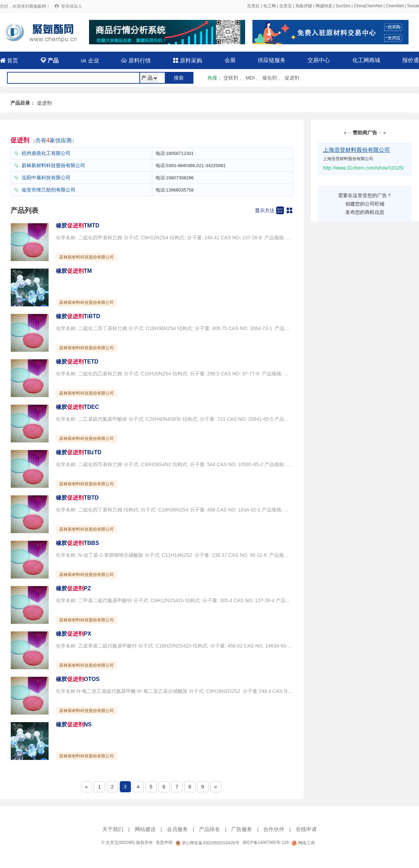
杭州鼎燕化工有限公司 (46, 153)
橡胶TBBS (78, 543)
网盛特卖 (324, 6)
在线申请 (306, 829)
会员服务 (177, 829)
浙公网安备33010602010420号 (207, 843)
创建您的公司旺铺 (365, 204)
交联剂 (231, 78)
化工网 (270, 6)
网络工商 (303, 843)
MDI (250, 78)
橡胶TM (74, 271)
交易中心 (319, 60)
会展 (230, 60)
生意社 (253, 6)
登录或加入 (72, 6)
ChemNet (395, 6)
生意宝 (286, 6)
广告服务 (242, 829)
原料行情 (136, 61)
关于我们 (113, 829)
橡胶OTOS (78, 679)
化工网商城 (366, 60)
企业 (90, 61)
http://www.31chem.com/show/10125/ (363, 168)
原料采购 (188, 61)
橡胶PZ (73, 588)
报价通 (411, 60)
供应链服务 (272, 60)
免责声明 (164, 843)
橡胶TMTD (78, 226)
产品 (50, 61)
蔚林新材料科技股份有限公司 (53, 165)
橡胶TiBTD (78, 316)
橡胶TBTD (77, 498)
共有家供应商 (54, 140)
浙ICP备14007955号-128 (266, 843)
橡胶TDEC (78, 407)
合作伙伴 (274, 829)
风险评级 (304, 6)
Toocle (413, 6)
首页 (9, 61)
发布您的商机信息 (365, 212)
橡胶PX (73, 634)
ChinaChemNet (368, 6)
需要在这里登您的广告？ (365, 195)
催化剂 (270, 78)
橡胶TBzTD (79, 452)
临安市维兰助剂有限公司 (49, 190)
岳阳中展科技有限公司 (46, 178)
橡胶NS (74, 724)
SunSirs (343, 6)
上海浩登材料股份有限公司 (356, 150)
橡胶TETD (77, 362)
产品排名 (209, 829)
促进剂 (292, 78)
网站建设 (145, 829)
